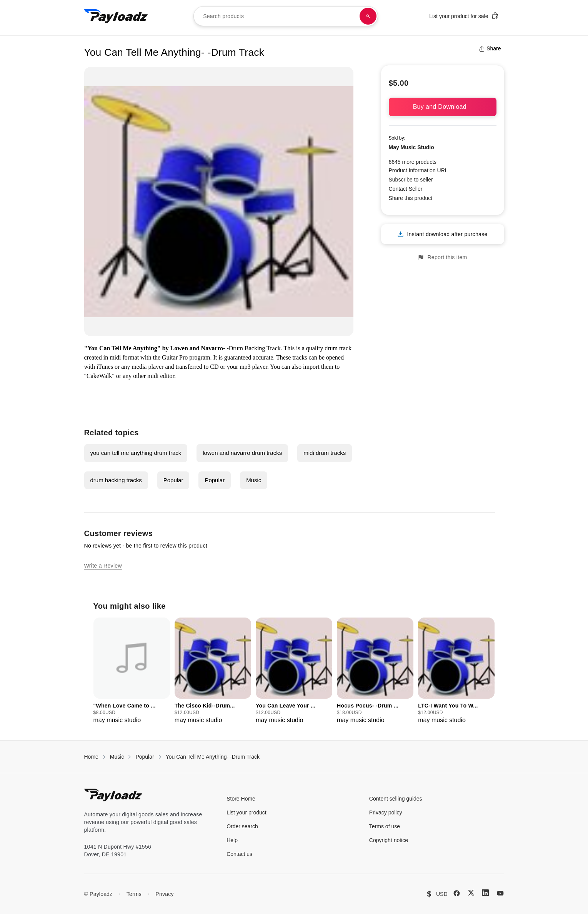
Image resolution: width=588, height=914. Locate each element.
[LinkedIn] (485, 893)
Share (490, 48)
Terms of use (385, 826)
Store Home (241, 799)
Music (254, 480)
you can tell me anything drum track (136, 453)
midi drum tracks (325, 453)
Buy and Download (443, 107)
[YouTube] (500, 893)
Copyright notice (389, 840)
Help (232, 840)
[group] (132, 671)
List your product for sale (464, 16)
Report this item (442, 257)
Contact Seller (406, 189)
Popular (173, 480)
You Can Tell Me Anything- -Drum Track (213, 757)
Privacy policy (386, 812)
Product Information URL (418, 170)
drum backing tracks (116, 480)
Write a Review (103, 566)
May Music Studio (411, 147)
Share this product (411, 198)
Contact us (239, 854)
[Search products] (368, 16)
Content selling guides (396, 799)
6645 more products (413, 162)
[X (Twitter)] (471, 893)
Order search (242, 826)
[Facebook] (457, 893)
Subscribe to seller (411, 180)
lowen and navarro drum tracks (242, 453)
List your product (247, 812)
